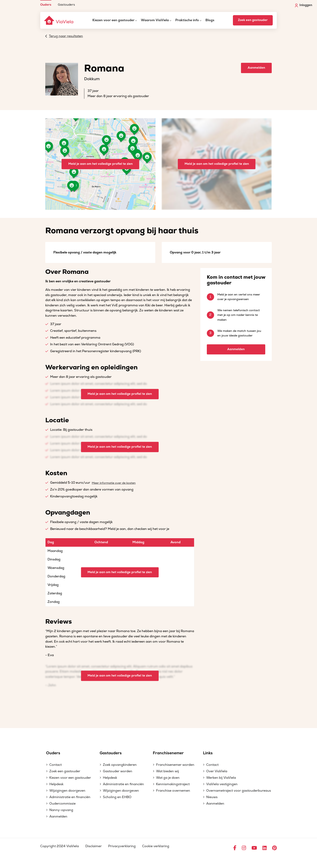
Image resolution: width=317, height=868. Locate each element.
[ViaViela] (59, 20)
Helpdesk (56, 784)
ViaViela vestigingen (222, 784)
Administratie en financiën (70, 797)
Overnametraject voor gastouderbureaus (239, 791)
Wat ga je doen (168, 778)
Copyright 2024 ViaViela (60, 846)
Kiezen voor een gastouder (113, 20)
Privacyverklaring (122, 846)
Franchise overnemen (173, 791)
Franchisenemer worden (175, 765)
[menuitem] (46, 3)
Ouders (46, 5)
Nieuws (212, 797)
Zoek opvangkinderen (120, 765)
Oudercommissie (62, 804)
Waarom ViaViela (155, 20)
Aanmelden (256, 68)
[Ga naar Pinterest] (274, 848)
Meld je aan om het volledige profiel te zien (100, 164)
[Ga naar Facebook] (235, 848)
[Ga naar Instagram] (244, 848)
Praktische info (187, 20)
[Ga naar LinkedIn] (265, 848)
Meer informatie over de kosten (114, 483)
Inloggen (304, 5)
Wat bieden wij (167, 771)
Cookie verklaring (156, 846)
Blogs (210, 20)
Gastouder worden (118, 771)
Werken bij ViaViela (221, 778)
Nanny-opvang (61, 810)
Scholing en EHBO (117, 797)
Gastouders (66, 5)
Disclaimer (94, 846)
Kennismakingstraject (173, 784)
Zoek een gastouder (253, 20)
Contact (55, 765)
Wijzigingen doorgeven (67, 791)
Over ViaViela (217, 771)
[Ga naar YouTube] (254, 848)
